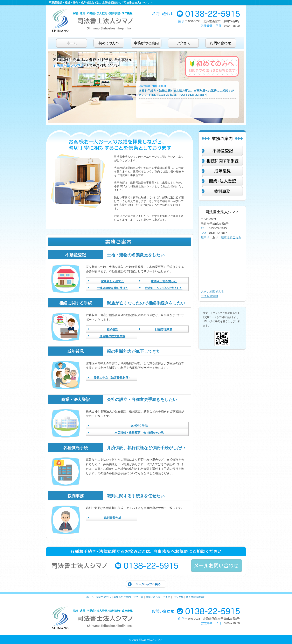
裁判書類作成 (112, 518)
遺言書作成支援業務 (112, 336)
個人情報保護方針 (196, 597)
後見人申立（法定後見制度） (112, 378)
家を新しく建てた (112, 281)
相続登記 (112, 329)
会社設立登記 (139, 426)
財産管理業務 (164, 329)
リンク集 (179, 597)
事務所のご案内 (122, 597)
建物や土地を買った (164, 281)
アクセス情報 (209, 296)
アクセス (138, 597)
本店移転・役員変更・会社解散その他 (139, 433)
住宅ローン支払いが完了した (164, 288)
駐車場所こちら (231, 237)
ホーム (90, 597)
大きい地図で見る (212, 292)
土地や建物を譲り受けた (112, 288)
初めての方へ (104, 597)
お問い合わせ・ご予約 (158, 597)
